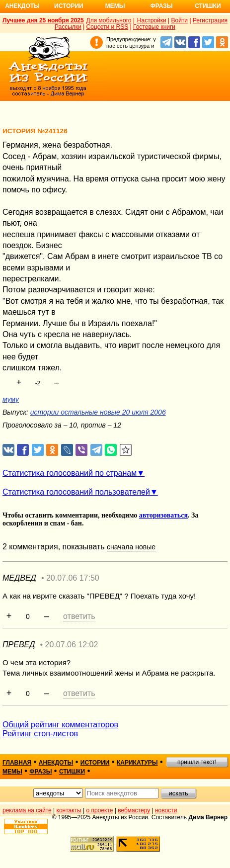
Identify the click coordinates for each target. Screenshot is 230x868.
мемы (12, 772)
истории (95, 763)
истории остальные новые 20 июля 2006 (98, 412)
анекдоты (56, 763)
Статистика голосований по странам (70, 473)
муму (11, 399)
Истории (69, 6)
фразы (40, 772)
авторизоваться (163, 515)
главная (17, 763)
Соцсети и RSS (108, 27)
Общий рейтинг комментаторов (60, 725)
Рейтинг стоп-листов (40, 734)
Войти (179, 20)
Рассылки (68, 27)
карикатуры (137, 763)
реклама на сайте (27, 810)
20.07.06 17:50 (73, 578)
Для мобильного (109, 20)
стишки (72, 772)
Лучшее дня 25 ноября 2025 (43, 20)
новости (166, 810)
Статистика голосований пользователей (76, 492)
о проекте (100, 810)
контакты (69, 810)
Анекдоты (22, 6)
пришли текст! (197, 762)
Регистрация (210, 20)
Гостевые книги (154, 27)
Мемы (115, 6)
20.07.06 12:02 (72, 645)
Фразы (161, 6)
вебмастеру (134, 810)
